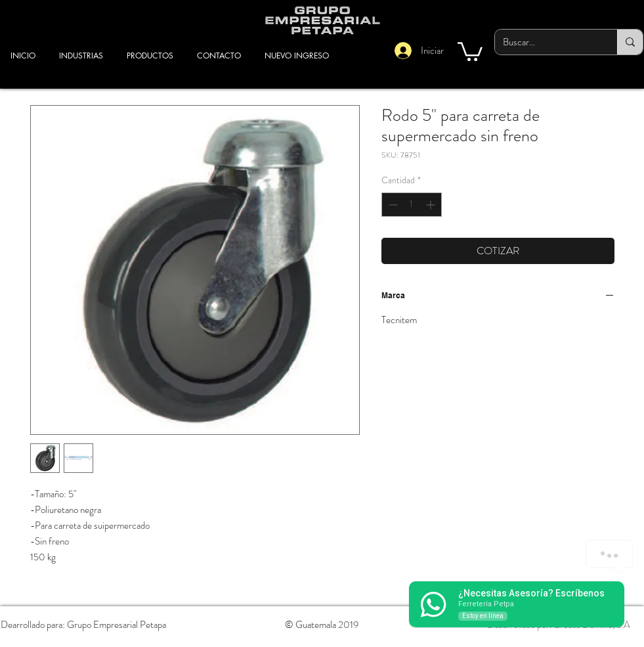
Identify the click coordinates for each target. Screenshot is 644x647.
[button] (470, 51)
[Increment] (432, 205)
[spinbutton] (412, 205)
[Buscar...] (546, 42)
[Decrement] (392, 205)
